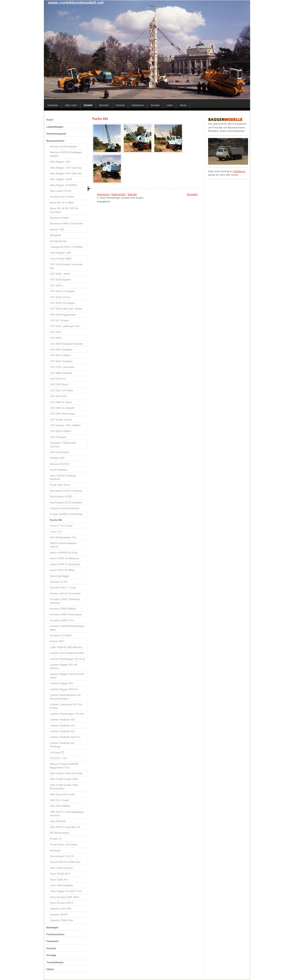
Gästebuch (239, 171)
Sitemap (132, 194)
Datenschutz (118, 194)
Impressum (103, 194)
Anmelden (192, 194)
